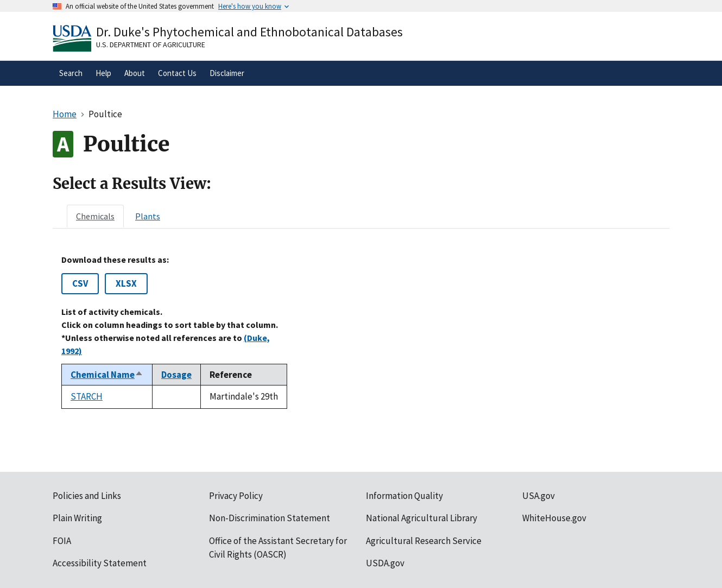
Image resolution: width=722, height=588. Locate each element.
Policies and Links (87, 496)
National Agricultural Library (422, 518)
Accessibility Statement (100, 563)
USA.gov (539, 496)
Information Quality (404, 496)
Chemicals (95, 216)
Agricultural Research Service (424, 541)
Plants (148, 216)
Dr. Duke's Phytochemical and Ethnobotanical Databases (249, 32)
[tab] (95, 216)
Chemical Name (107, 375)
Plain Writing (77, 518)
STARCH (87, 396)
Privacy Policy (236, 496)
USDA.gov (385, 563)
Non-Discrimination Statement (270, 518)
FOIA (62, 541)
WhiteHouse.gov (554, 518)
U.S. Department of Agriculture (151, 45)
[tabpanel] (361, 332)
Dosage (176, 375)
